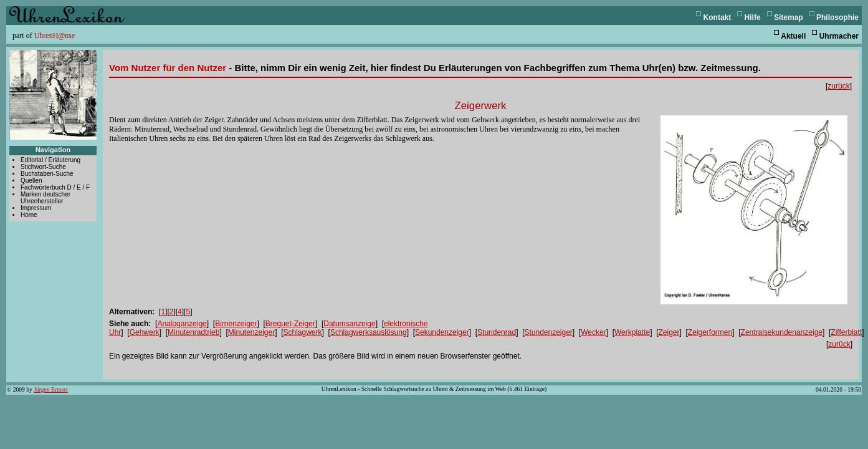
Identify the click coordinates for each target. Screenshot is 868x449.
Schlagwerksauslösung (369, 332)
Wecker (593, 332)
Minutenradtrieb (193, 332)
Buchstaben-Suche (47, 174)
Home (29, 215)
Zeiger (669, 332)
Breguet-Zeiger (290, 324)
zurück (838, 86)
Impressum (36, 208)
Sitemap (789, 17)
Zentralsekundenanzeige (782, 332)
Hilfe (753, 17)
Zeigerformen (710, 332)
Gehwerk (145, 332)
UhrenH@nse (55, 36)
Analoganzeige (182, 324)
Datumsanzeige (349, 324)
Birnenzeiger (236, 324)
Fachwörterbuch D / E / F (55, 187)
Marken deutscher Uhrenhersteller (45, 198)
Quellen (31, 181)
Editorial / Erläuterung (50, 160)
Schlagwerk (303, 332)
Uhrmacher (839, 36)
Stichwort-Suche (43, 167)
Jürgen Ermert (50, 389)
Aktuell (793, 36)
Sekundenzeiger (442, 332)
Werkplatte (632, 332)
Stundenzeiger (548, 332)
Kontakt (718, 17)
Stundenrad (497, 332)
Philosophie (837, 17)
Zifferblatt (846, 332)
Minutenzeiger (251, 332)
